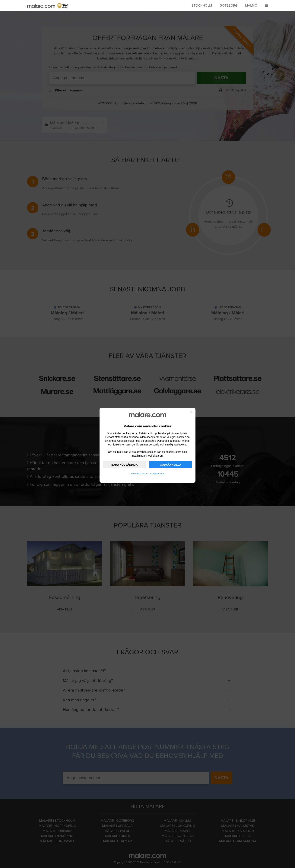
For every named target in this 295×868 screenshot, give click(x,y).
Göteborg (229, 5)
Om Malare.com (157, 474)
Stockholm (202, 5)
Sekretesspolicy (139, 474)
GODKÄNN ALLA (171, 465)
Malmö (251, 5)
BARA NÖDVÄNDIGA (124, 465)
